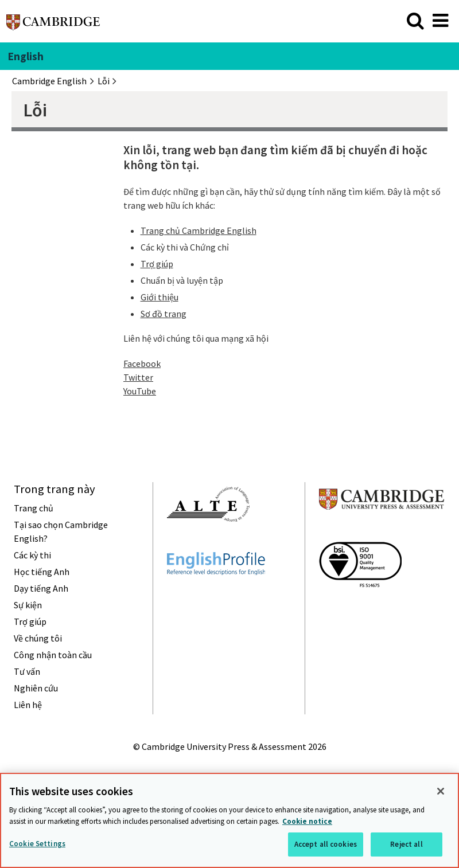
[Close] (441, 791)
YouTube (140, 391)
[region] (229, 820)
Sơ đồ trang (164, 314)
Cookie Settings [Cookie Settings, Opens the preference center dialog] (37, 844)
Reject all (406, 844)
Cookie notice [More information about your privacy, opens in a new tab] (307, 821)
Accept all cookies (326, 844)
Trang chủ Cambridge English (199, 230)
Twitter (138, 377)
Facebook (142, 363)
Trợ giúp (157, 264)
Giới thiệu (160, 297)
